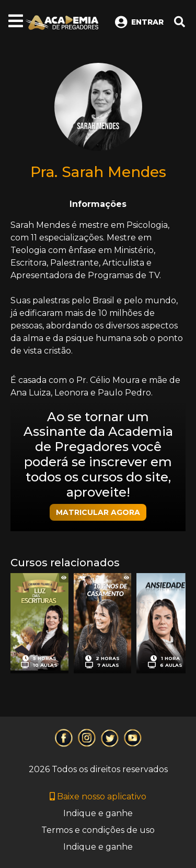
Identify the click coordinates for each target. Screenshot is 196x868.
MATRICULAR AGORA (98, 512)
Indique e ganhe (98, 813)
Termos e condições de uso (98, 830)
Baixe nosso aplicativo (98, 796)
